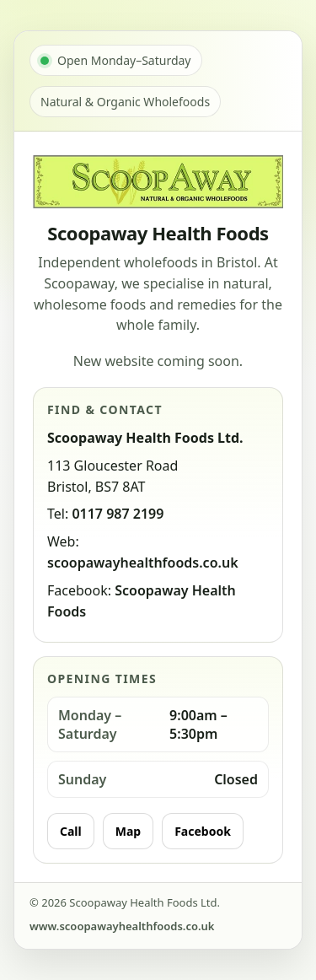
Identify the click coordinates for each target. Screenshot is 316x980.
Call (71, 831)
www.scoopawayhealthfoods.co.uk (122, 926)
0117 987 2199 (118, 514)
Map (128, 831)
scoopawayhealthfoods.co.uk (143, 563)
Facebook (203, 831)
